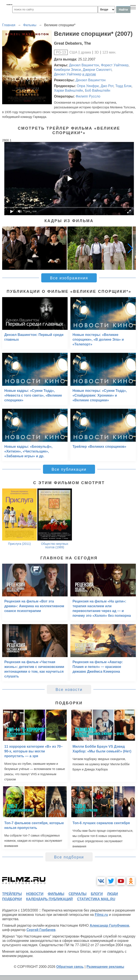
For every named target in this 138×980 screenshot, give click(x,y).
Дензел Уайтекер (68, 74)
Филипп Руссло (88, 96)
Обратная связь (70, 967)
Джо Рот (107, 86)
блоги (97, 894)
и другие (89, 74)
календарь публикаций (49, 899)
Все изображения (69, 278)
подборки (12, 899)
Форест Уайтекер (115, 65)
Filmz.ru (101, 915)
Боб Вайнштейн (98, 90)
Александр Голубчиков (109, 925)
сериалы (77, 894)
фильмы (56, 894)
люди (113, 894)
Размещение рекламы (105, 967)
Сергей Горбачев (41, 930)
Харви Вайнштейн (68, 90)
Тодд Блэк (123, 86)
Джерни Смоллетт (97, 70)
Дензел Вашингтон (84, 65)
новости (35, 894)
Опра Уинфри (88, 86)
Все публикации (69, 469)
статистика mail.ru (96, 899)
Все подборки (69, 857)
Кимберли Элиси (67, 70)
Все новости (69, 690)
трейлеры (12, 894)
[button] (130, 248)
